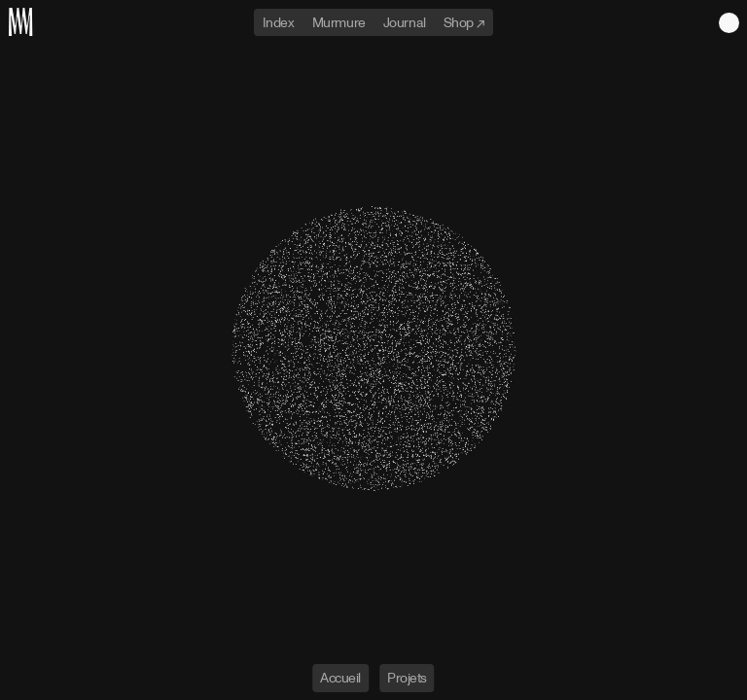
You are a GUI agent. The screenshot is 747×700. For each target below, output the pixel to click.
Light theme (729, 23)
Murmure (339, 22)
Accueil (340, 677)
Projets (407, 677)
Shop (460, 22)
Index (279, 22)
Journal (405, 22)
